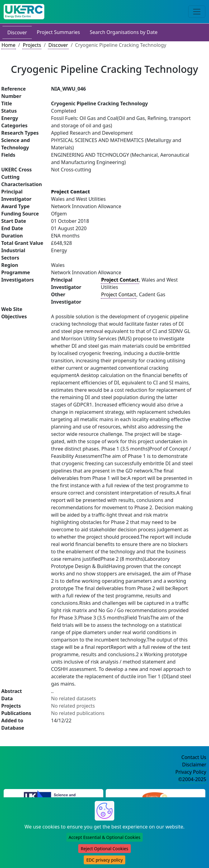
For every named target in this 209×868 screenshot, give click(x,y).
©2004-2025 (192, 779)
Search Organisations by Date (124, 32)
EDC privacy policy (104, 860)
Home (9, 45)
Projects (32, 45)
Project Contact (119, 294)
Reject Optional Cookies (104, 849)
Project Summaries (58, 32)
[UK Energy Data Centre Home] (24, 12)
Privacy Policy (191, 772)
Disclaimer (194, 765)
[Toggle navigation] (197, 12)
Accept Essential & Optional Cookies (105, 837)
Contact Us (194, 757)
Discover (17, 32)
